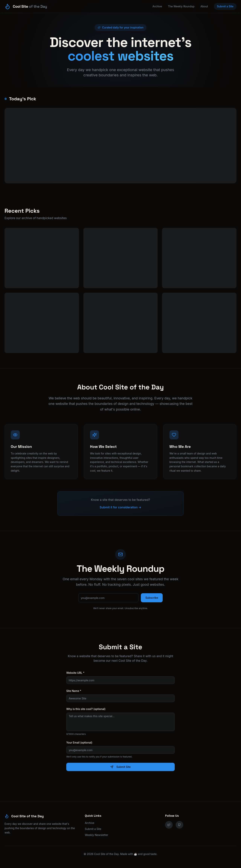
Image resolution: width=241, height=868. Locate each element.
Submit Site (120, 767)
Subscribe (152, 598)
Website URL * (75, 673)
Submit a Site (225, 6)
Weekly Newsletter (97, 835)
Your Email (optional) (79, 743)
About (204, 6)
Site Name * (74, 691)
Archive (157, 6)
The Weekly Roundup (181, 6)
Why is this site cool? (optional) (86, 709)
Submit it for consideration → (120, 507)
